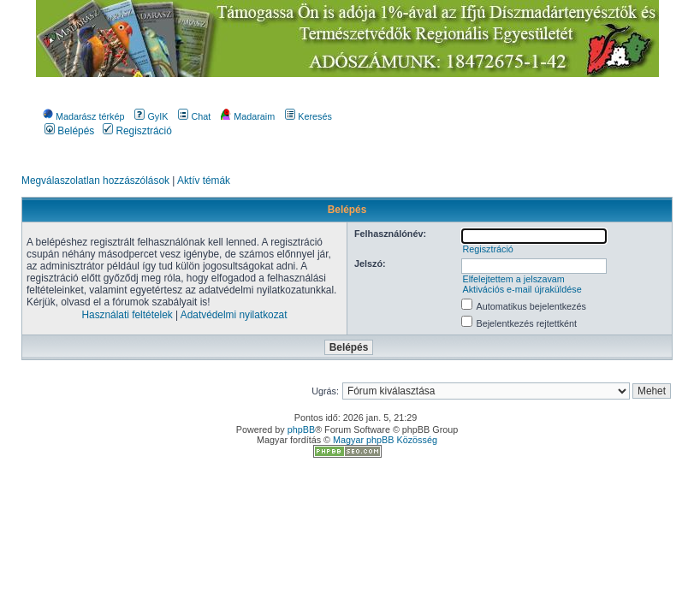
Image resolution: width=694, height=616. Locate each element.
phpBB (301, 429)
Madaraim (248, 116)
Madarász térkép (83, 116)
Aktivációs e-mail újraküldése (522, 289)
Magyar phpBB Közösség (385, 440)
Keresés (308, 116)
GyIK (151, 116)
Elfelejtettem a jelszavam (513, 279)
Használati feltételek (127, 315)
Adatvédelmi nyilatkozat (234, 315)
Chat (194, 116)
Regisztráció (137, 131)
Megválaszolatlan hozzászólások (95, 181)
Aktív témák (204, 181)
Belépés (69, 131)
